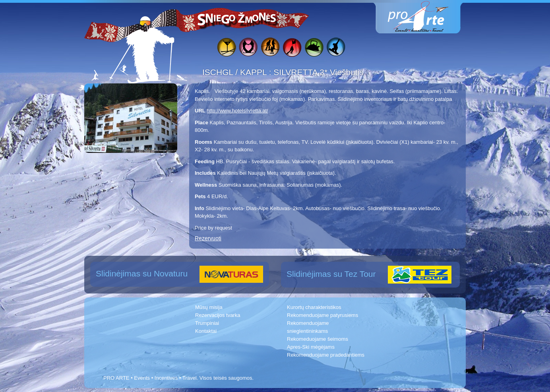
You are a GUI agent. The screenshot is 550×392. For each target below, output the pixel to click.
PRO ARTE (116, 378)
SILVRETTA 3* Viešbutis (318, 72)
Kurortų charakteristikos (314, 307)
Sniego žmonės (237, 18)
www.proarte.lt (424, 17)
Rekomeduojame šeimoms (318, 339)
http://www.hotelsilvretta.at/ (237, 111)
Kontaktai (206, 331)
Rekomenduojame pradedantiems (326, 355)
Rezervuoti (208, 238)
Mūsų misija (209, 307)
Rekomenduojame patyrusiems (322, 315)
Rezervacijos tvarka (218, 315)
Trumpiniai (207, 323)
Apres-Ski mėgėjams (311, 347)
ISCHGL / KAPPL (236, 72)
